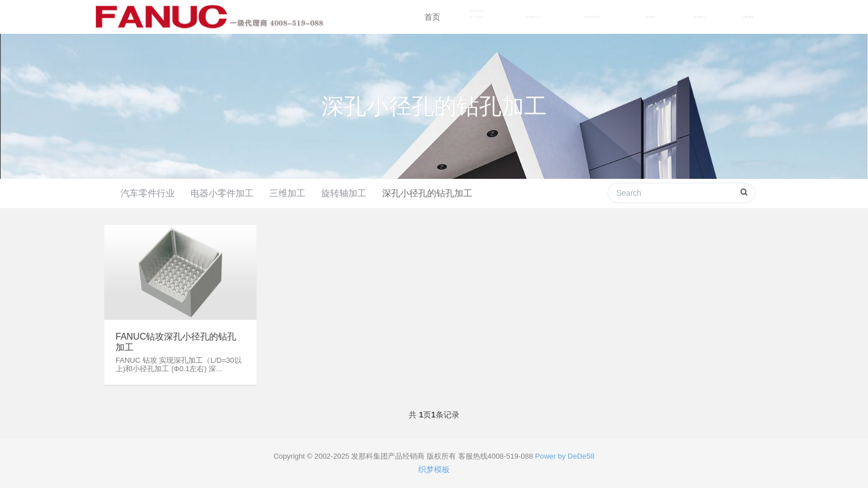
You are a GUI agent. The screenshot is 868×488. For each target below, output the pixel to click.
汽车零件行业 (148, 193)
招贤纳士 (748, 17)
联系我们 (699, 17)
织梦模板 (434, 469)
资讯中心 (651, 17)
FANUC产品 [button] (594, 17)
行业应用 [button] (477, 17)
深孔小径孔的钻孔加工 (427, 193)
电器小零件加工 (222, 193)
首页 (432, 17)
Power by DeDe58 (565, 456)
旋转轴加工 (344, 193)
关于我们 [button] (532, 17)
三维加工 (287, 193)
